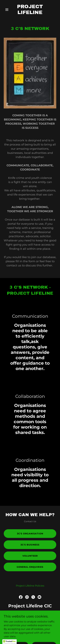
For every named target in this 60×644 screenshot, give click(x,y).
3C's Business (30, 545)
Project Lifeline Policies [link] (30, 586)
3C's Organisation (30, 534)
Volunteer (30, 556)
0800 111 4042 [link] (30, 615)
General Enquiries (30, 567)
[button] (8, 10)
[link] (30, 13)
